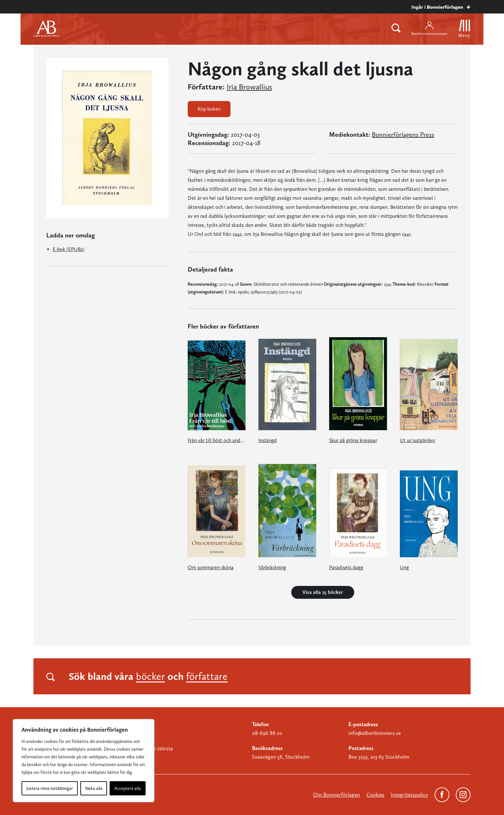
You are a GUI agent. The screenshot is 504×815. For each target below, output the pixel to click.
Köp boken (209, 109)
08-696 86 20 (267, 733)
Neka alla (94, 788)
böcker (150, 676)
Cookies (375, 795)
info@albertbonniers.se (375, 733)
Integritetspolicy (410, 795)
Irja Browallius (249, 87)
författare (207, 676)
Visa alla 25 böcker (323, 592)
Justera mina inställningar (50, 788)
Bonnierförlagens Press (403, 134)
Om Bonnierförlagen (337, 795)
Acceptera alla (128, 788)
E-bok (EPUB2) (69, 249)
